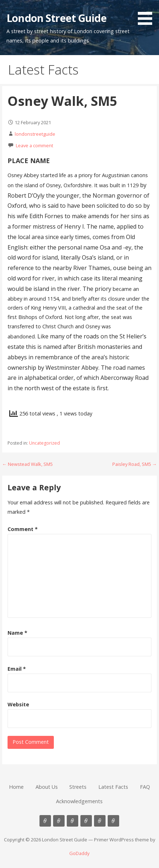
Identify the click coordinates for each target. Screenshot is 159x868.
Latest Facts (113, 787)
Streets (78, 787)
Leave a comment (34, 145)
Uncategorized (45, 443)
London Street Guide (57, 18)
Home (16, 787)
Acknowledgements (79, 801)
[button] (148, 14)
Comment (23, 529)
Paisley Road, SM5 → (135, 464)
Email (17, 669)
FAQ (145, 787)
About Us (47, 787)
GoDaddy (79, 853)
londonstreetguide (35, 134)
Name (17, 633)
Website (18, 704)
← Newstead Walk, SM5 (27, 464)
